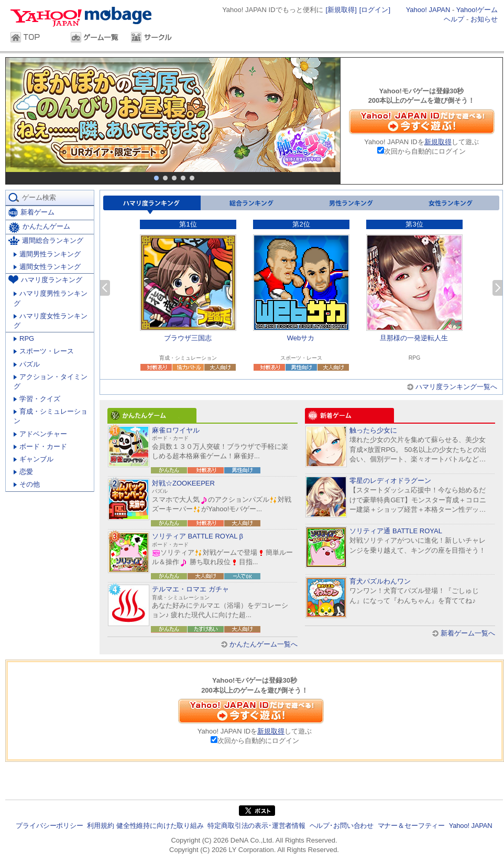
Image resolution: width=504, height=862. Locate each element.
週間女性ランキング (47, 267)
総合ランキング (250, 205)
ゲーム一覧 (96, 38)
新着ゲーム (31, 213)
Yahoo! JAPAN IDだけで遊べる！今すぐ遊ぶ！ (422, 122)
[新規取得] (341, 10)
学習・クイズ (37, 399)
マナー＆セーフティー (411, 826)
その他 (27, 484)
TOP (35, 38)
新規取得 (438, 142)
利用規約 (100, 826)
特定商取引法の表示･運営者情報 (256, 826)
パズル (27, 364)
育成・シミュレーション (51, 416)
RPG (24, 338)
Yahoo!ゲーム (477, 10)
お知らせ (484, 19)
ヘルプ (454, 19)
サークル (156, 38)
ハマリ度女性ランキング (51, 321)
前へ (105, 288)
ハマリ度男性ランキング (51, 298)
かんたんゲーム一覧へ (264, 644)
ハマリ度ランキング (152, 205)
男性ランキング (350, 205)
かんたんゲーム (39, 228)
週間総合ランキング (46, 240)
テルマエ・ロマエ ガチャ (190, 589)
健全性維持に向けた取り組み (160, 826)
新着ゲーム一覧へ (468, 633)
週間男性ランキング (47, 254)
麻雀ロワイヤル (176, 430)
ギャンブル (34, 459)
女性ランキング (450, 205)
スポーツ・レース (44, 351)
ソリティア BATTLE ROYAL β (198, 536)
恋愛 (23, 472)
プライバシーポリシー (49, 826)
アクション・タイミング (51, 381)
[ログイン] (375, 10)
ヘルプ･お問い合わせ (342, 826)
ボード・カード (40, 446)
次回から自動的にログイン (425, 151)
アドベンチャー (40, 434)
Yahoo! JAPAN (428, 10)
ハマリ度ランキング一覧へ (456, 387)
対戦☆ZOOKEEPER (183, 483)
